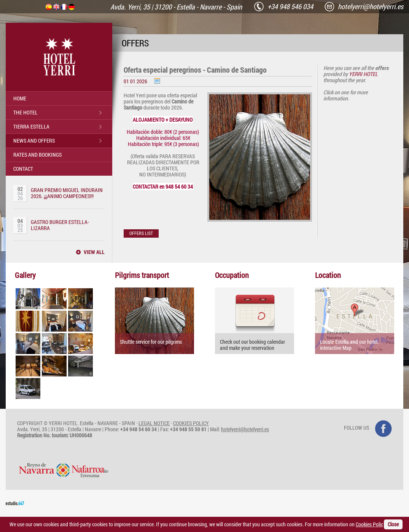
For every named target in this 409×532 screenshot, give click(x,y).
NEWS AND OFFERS (34, 141)
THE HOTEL (25, 112)
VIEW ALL (94, 252)
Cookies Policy (371, 524)
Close (393, 524)
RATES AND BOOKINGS (37, 155)
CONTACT (23, 169)
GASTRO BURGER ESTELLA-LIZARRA (60, 225)
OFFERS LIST (141, 233)
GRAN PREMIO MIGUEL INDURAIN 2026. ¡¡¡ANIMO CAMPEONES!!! (67, 193)
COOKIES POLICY (191, 423)
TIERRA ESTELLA (31, 126)
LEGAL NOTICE (154, 423)
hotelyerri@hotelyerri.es (245, 429)
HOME (20, 98)
